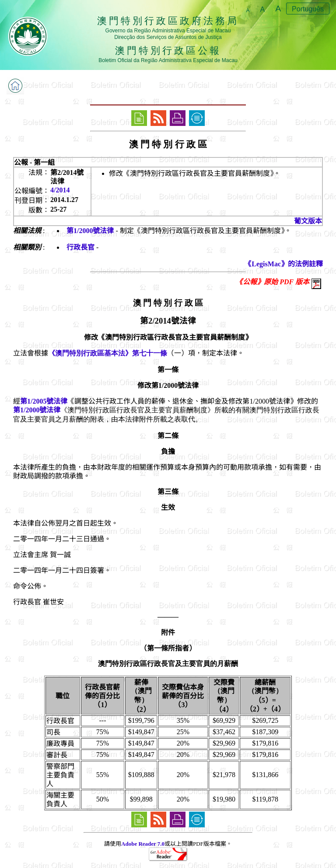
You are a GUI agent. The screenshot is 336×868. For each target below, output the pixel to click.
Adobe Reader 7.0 (143, 844)
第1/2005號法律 (44, 401)
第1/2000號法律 (90, 231)
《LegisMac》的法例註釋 (284, 264)
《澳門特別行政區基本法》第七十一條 (108, 353)
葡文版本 (308, 221)
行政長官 (80, 247)
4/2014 (60, 190)
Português (308, 9)
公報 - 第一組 (34, 162)
